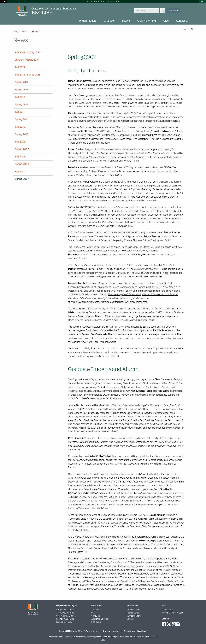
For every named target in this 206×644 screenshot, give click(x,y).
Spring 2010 (22, 134)
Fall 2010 (20, 127)
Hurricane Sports (134, 616)
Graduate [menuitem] (109, 21)
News (25, 31)
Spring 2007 (36, 31)
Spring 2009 (22, 149)
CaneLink (96, 616)
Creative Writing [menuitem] (147, 21)
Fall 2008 (20, 157)
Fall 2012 (20, 97)
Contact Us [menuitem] (182, 21)
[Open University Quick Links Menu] (202, 2)
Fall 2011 (20, 112)
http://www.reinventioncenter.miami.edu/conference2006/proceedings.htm (109, 302)
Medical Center (133, 613)
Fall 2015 (20, 67)
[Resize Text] (184, 30)
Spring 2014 (22, 82)
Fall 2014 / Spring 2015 (28, 75)
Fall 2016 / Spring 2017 (28, 53)
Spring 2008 (22, 164)
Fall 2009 (20, 142)
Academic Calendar (100, 619)
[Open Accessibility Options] (4, 2)
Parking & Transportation (173, 613)
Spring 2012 (22, 105)
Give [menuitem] (166, 21)
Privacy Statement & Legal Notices (136, 631)
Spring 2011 (21, 119)
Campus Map (167, 610)
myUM (94, 613)
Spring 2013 (22, 90)
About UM (96, 610)
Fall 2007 (20, 172)
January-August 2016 (27, 60)
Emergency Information (111, 631)
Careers (130, 619)
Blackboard (96, 622)
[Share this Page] (191, 30)
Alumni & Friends (134, 610)
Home (16, 31)
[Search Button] (163, 11)
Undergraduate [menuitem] (88, 21)
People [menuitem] (126, 21)
